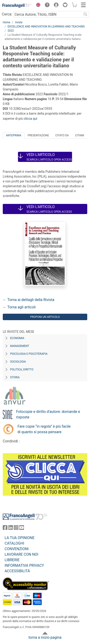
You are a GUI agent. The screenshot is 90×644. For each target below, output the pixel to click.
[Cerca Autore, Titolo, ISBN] (47, 14)
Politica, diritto (22, 370)
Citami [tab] (80, 135)
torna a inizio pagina (45, 637)
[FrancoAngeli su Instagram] (16, 529)
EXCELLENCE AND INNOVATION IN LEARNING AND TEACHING (46, 27)
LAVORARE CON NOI (21, 554)
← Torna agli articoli (19, 307)
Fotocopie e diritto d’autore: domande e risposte (48, 414)
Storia (15, 377)
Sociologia (18, 362)
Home (6, 22)
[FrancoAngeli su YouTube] (22, 529)
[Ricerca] (85, 14)
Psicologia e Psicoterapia (29, 354)
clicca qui (30, 119)
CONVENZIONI (17, 549)
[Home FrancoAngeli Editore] (17, 6)
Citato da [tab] (62, 135)
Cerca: (7, 14)
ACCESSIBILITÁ (17, 571)
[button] (37, 6)
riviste (19, 22)
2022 (11, 31)
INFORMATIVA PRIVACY (24, 565)
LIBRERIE (12, 560)
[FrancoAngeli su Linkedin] (11, 529)
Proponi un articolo (45, 317)
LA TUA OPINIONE (20, 538)
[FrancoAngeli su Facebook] (5, 529)
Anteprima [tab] (14, 135)
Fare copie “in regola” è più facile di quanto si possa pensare (44, 429)
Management (20, 346)
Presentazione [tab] (38, 135)
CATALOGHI (14, 543)
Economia (17, 338)
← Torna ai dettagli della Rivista (29, 300)
